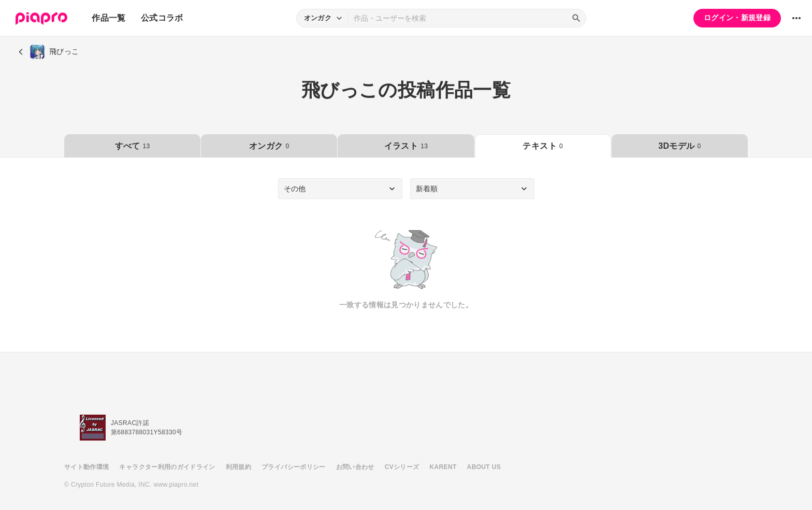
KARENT (443, 467)
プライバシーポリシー (294, 467)
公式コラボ (162, 18)
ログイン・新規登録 (737, 18)
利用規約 (238, 467)
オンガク (269, 146)
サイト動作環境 (86, 467)
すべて (133, 146)
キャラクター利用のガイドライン (167, 467)
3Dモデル (679, 146)
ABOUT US (484, 467)
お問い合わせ (355, 467)
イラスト (406, 146)
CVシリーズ (402, 467)
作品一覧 (108, 18)
